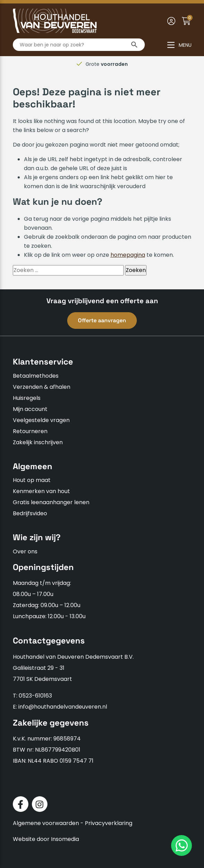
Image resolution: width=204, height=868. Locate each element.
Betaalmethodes (36, 376)
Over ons (25, 551)
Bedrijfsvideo (30, 513)
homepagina (128, 255)
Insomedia (65, 839)
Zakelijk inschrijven (38, 442)
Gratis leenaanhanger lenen (51, 502)
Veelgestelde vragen (41, 420)
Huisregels (27, 398)
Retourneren (30, 431)
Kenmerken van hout (41, 491)
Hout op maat (32, 480)
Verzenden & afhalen (42, 387)
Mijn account (30, 409)
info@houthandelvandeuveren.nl (63, 707)
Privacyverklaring (109, 823)
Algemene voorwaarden (46, 823)
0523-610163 (35, 696)
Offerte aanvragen (102, 320)
